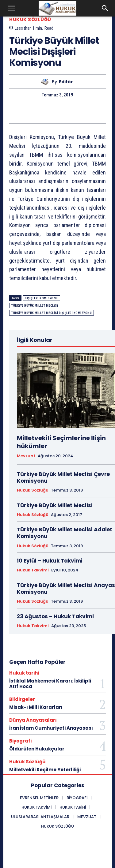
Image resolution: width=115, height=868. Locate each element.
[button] (12, 8)
